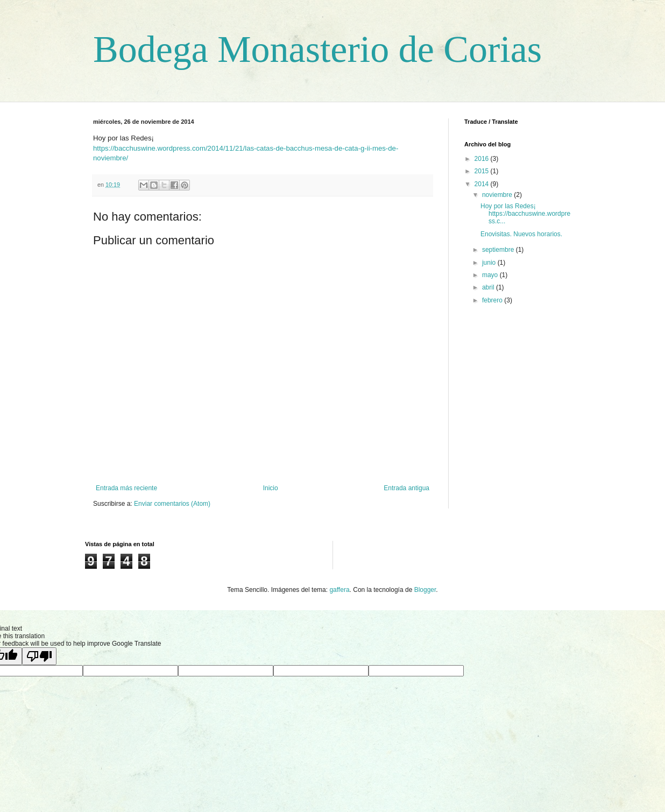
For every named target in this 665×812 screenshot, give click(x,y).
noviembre (498, 195)
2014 (483, 184)
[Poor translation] (39, 656)
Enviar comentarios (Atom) (172, 504)
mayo (491, 275)
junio (490, 263)
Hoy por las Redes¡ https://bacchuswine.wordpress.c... (525, 214)
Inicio (271, 488)
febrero (493, 300)
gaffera (339, 590)
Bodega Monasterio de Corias (317, 49)
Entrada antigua (406, 488)
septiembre (499, 250)
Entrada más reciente (126, 488)
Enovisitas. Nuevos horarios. (521, 234)
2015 (483, 171)
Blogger (425, 590)
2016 (483, 159)
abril (489, 287)
